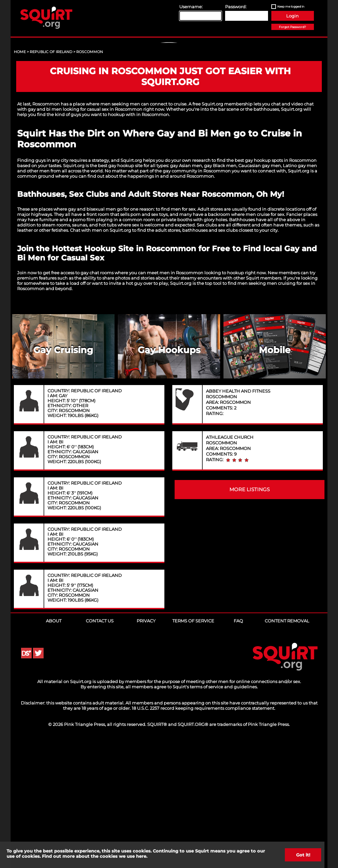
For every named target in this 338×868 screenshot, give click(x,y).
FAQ (238, 747)
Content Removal (287, 747)
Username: (191, 7)
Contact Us (100, 747)
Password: (236, 7)
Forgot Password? (292, 27)
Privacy (146, 747)
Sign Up (170, 99)
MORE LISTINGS (250, 616)
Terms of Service (193, 747)
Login (292, 16)
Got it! (303, 855)
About (54, 747)
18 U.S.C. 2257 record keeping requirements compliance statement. (203, 835)
